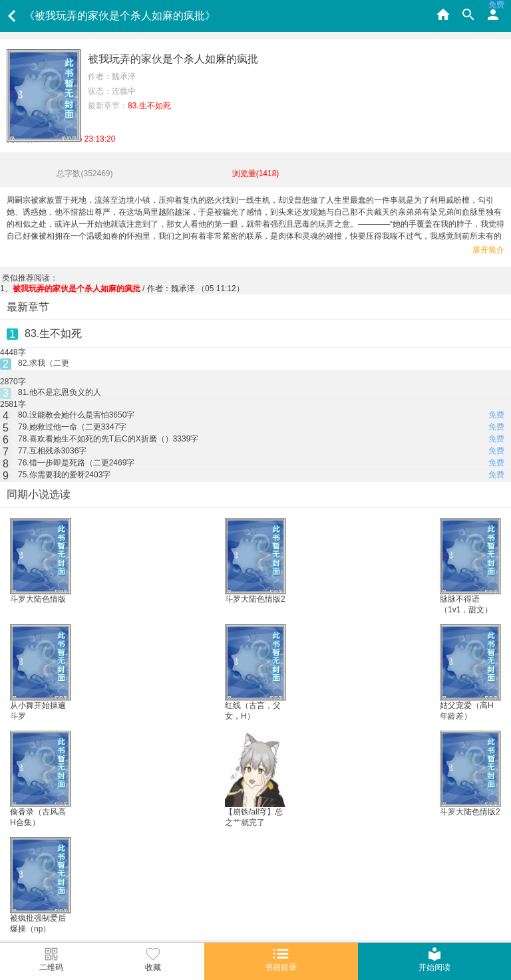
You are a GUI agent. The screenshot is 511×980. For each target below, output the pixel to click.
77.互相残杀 (52, 451)
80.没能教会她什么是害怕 (76, 415)
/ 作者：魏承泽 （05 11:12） (128, 289)
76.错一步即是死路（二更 (76, 463)
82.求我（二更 (44, 363)
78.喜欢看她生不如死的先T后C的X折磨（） (108, 439)
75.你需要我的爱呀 (64, 475)
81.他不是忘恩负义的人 (60, 392)
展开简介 (488, 250)
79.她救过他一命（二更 (72, 427)
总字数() (85, 174)
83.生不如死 (53, 333)
